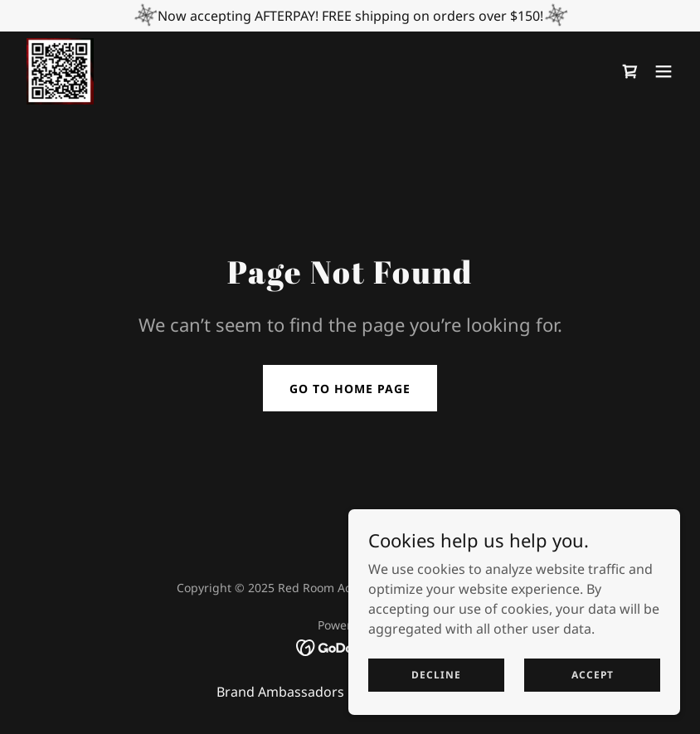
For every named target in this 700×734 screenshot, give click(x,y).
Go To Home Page (350, 389)
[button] (664, 71)
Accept (593, 675)
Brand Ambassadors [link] (280, 692)
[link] (60, 71)
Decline (436, 675)
